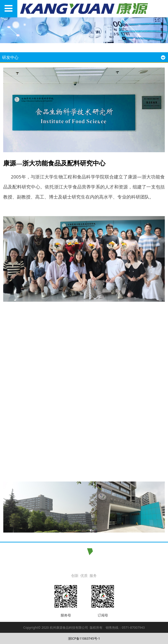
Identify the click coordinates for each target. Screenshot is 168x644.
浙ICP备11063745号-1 (84, 638)
